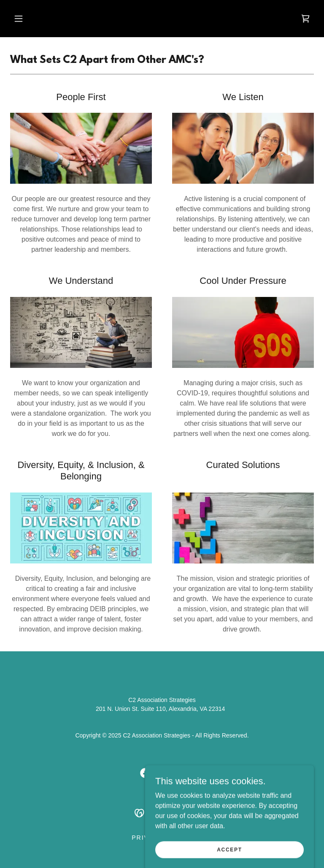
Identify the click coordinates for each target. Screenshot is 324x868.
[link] (305, 19)
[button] (19, 19)
